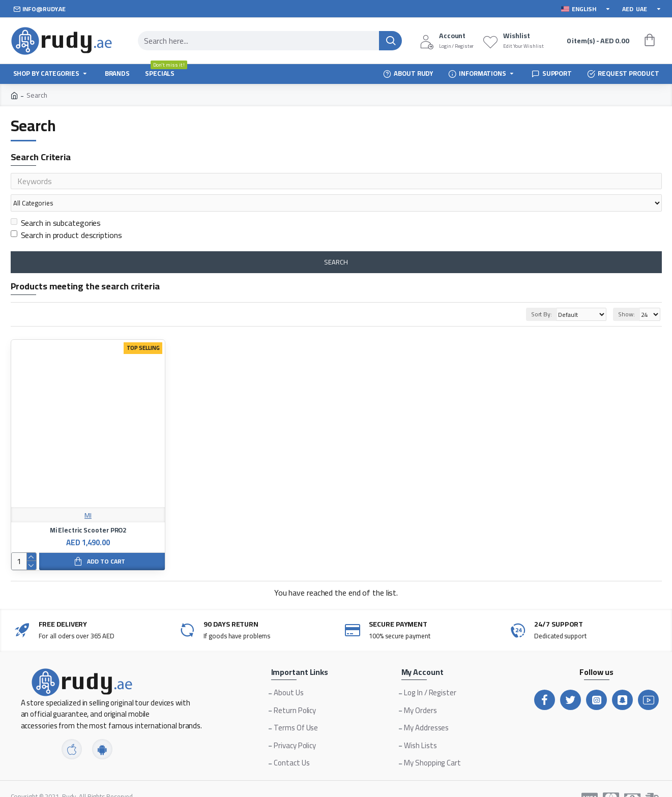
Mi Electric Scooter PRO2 (88, 511)
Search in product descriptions (66, 216)
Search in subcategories (56, 203)
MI (88, 496)
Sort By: (529, 295)
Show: (626, 295)
